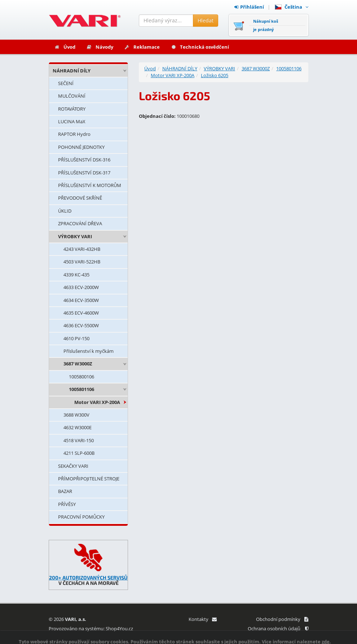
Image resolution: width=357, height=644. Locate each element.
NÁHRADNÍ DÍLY (72, 71)
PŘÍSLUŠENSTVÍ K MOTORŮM (90, 185)
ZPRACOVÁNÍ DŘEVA (80, 223)
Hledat (206, 20)
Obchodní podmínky (282, 619)
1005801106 (81, 389)
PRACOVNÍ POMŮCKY (81, 517)
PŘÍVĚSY (67, 504)
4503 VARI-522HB (82, 262)
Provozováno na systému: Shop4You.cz (91, 629)
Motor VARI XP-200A (97, 402)
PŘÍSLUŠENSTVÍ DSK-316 (84, 160)
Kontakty (202, 619)
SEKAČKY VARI (73, 466)
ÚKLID (65, 211)
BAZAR (65, 491)
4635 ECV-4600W (81, 313)
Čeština (292, 7)
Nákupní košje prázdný (266, 25)
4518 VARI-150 (79, 440)
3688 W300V (76, 415)
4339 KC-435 (76, 275)
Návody (100, 47)
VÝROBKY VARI (75, 236)
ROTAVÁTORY (72, 109)
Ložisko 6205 (215, 75)
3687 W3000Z (78, 364)
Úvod (65, 47)
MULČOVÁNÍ (72, 96)
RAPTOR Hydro (74, 134)
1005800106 (81, 377)
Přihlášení (249, 7)
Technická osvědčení (200, 47)
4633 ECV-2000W (81, 287)
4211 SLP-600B (79, 453)
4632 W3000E (78, 427)
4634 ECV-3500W (81, 300)
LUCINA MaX (72, 121)
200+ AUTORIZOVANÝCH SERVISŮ (88, 578)
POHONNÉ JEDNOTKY (81, 147)
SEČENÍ (66, 83)
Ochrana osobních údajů (278, 629)
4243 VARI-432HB (82, 249)
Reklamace (142, 47)
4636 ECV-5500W (81, 325)
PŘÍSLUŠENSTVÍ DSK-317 (84, 173)
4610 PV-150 (76, 338)
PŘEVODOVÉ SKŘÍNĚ (80, 198)
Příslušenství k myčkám (89, 351)
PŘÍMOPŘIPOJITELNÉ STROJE (89, 479)
